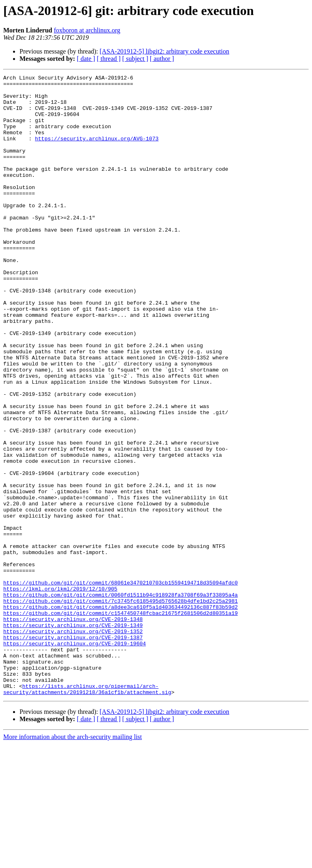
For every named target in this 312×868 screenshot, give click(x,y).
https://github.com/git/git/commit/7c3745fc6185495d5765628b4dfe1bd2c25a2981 (120, 707)
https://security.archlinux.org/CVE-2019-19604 (75, 758)
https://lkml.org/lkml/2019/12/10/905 (60, 692)
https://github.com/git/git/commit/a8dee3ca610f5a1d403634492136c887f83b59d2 (120, 714)
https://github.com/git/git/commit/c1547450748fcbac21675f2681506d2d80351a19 (120, 721)
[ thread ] (109, 59)
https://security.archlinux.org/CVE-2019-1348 (73, 728)
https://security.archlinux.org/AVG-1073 (97, 152)
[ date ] (86, 59)
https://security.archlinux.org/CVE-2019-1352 (73, 743)
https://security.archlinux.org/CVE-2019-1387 (73, 750)
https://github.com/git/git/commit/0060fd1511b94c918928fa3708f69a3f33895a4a (120, 699)
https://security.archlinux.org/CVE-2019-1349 (73, 736)
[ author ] (162, 59)
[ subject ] (135, 59)
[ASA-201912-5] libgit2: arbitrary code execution (164, 51)
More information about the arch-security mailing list (73, 861)
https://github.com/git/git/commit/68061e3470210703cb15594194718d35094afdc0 (120, 685)
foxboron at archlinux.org (87, 30)
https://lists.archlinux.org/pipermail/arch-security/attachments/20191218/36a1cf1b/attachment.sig (87, 812)
